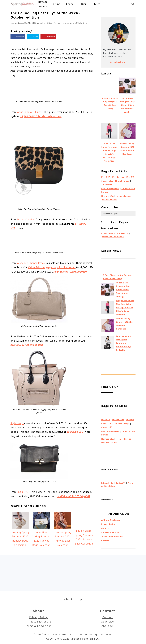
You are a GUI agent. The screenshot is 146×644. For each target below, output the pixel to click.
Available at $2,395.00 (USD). (71, 272)
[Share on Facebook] (18, 37)
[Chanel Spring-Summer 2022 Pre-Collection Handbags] (108, 326)
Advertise (108, 622)
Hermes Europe (124, 196)
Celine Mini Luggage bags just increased (52, 267)
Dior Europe (118, 177)
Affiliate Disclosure (111, 520)
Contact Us (123, 233)
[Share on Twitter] (33, 37)
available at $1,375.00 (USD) (73, 496)
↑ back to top (73, 599)
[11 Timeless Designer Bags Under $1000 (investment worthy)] (108, 290)
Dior (84, 4)
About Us (106, 528)
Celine (57, 4)
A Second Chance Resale (31, 263)
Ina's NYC (23, 492)
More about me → (118, 62)
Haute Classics (26, 219)
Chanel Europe (122, 181)
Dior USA (106, 177)
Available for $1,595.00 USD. (27, 345)
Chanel (70, 4)
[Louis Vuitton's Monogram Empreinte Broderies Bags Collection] (108, 343)
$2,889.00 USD (75, 432)
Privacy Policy (108, 233)
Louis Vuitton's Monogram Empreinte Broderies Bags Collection (124, 343)
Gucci (97, 4)
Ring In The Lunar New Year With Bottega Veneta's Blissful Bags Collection (125, 307)
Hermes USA (107, 196)
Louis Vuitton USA (110, 189)
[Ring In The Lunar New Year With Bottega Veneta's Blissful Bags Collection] (108, 308)
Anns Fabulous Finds (29, 112)
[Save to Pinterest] (48, 37)
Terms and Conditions (113, 237)
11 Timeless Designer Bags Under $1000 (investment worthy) (123, 290)
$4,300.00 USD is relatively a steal (41, 116)
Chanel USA (107, 181)
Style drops (17, 423)
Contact (105, 541)
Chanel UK (107, 184)
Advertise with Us (110, 532)
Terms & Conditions (38, 626)
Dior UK (130, 177)
